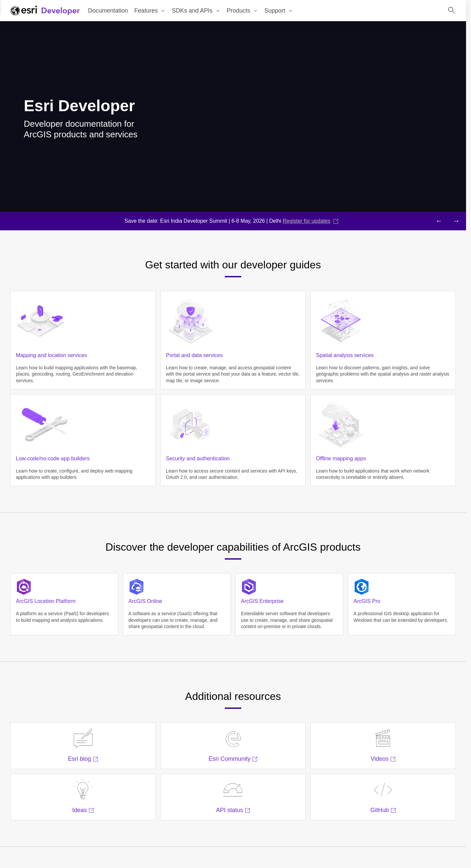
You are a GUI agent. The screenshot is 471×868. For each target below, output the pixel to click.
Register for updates (311, 221)
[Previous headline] (439, 221)
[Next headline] (456, 221)
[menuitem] (150, 11)
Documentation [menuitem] (108, 11)
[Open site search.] (451, 11)
